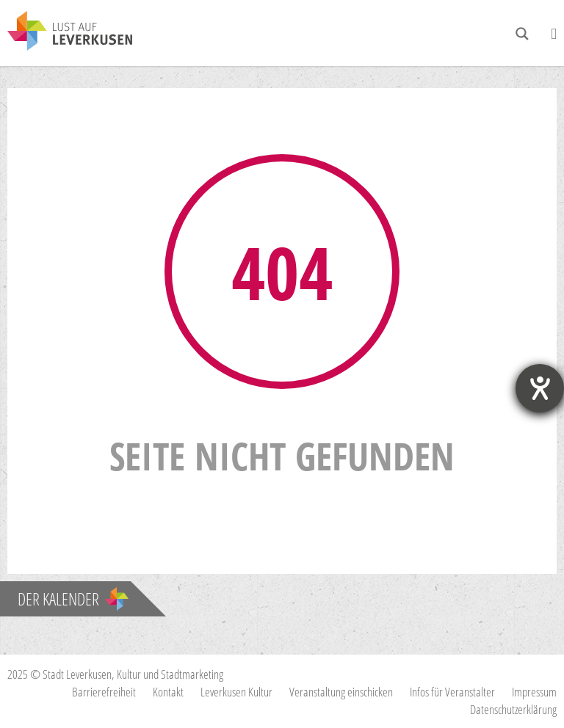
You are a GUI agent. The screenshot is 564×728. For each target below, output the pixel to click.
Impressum (534, 692)
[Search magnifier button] (522, 34)
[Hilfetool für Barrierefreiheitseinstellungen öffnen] (540, 388)
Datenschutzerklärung (513, 709)
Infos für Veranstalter (452, 692)
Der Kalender (73, 599)
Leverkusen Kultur (236, 692)
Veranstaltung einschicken (341, 692)
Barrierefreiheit (104, 692)
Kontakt (168, 692)
